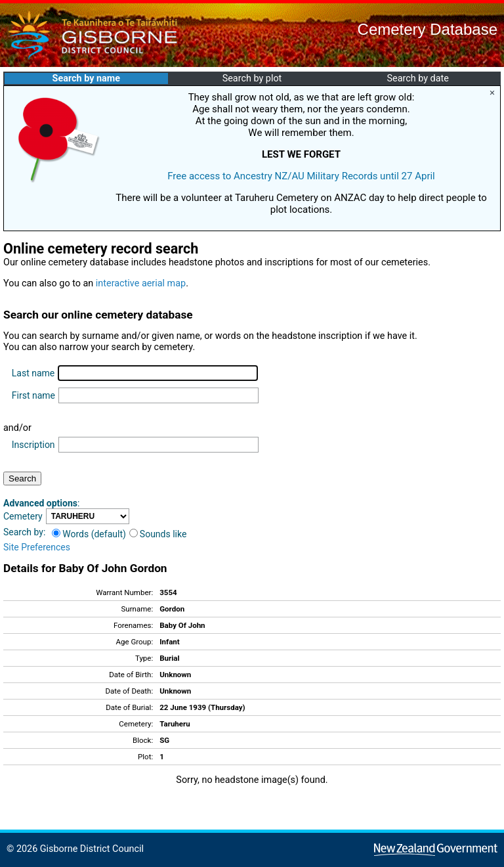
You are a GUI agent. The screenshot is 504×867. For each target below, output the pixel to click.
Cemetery (23, 516)
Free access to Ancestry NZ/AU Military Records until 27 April (301, 176)
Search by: (24, 532)
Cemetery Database (428, 29)
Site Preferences (37, 547)
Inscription (33, 445)
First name (33, 395)
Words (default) (89, 534)
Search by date (417, 78)
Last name (33, 373)
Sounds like (158, 534)
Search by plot (252, 78)
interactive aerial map (141, 283)
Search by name (86, 78)
